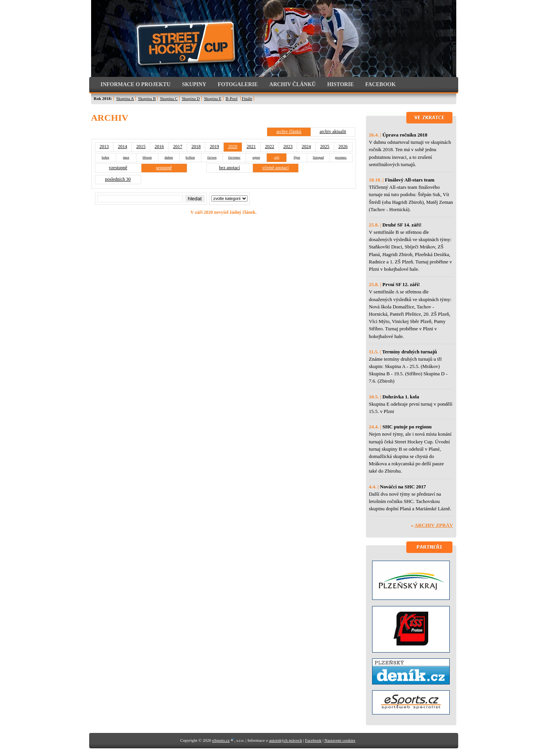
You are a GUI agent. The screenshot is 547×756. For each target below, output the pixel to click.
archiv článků (289, 132)
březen (147, 157)
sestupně (164, 168)
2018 (196, 147)
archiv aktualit (333, 132)
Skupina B (147, 98)
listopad (318, 157)
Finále (247, 98)
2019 (214, 147)
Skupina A (125, 98)
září (277, 157)
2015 (141, 147)
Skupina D (191, 98)
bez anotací (229, 168)
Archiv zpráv (434, 525)
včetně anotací (275, 168)
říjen (297, 157)
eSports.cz (221, 740)
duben (169, 157)
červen (212, 157)
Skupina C (169, 98)
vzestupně (118, 168)
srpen (256, 157)
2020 (233, 147)
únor (126, 157)
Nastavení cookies (340, 740)
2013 (104, 147)
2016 (159, 147)
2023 (288, 147)
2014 (123, 147)
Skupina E (213, 98)
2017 (178, 147)
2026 (343, 147)
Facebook (313, 740)
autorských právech (286, 740)
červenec (234, 157)
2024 (306, 147)
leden (105, 157)
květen (190, 157)
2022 (269, 147)
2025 (325, 147)
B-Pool (232, 98)
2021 (251, 147)
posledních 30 (118, 179)
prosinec (341, 157)
